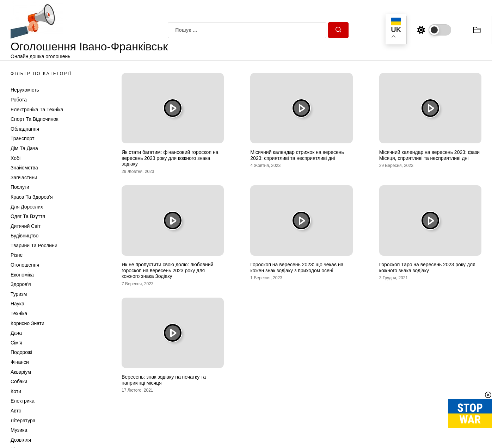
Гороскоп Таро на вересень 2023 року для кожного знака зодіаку (427, 267)
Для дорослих (27, 207)
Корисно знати (27, 323)
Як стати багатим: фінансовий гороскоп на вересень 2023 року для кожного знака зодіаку (170, 158)
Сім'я (16, 343)
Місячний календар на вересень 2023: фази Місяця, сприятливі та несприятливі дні (430, 155)
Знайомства (24, 168)
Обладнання (25, 129)
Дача (16, 333)
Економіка (22, 275)
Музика (19, 430)
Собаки (19, 381)
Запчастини (24, 178)
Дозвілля (21, 440)
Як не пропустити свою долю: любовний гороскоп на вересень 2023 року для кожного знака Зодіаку (167, 270)
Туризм (19, 294)
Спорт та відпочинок (34, 119)
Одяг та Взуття (28, 216)
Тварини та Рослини (34, 245)
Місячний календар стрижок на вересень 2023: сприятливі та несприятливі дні (297, 155)
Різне (17, 255)
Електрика (23, 401)
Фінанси (20, 362)
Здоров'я (21, 284)
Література (23, 421)
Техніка (19, 313)
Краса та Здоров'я (32, 197)
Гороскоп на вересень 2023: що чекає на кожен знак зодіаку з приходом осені (297, 267)
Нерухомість (25, 90)
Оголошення (25, 265)
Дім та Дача (24, 148)
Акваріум (21, 372)
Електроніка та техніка (37, 110)
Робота (19, 100)
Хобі (16, 158)
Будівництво (24, 236)
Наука (17, 304)
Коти (16, 391)
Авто (16, 411)
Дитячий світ (26, 226)
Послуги (20, 187)
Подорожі (21, 352)
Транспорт (22, 138)
